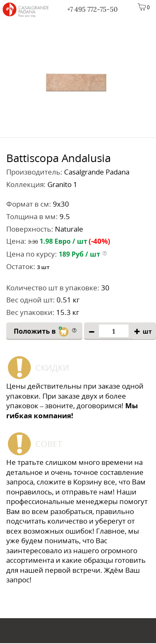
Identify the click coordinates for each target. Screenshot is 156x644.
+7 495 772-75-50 (92, 9)
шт (147, 332)
